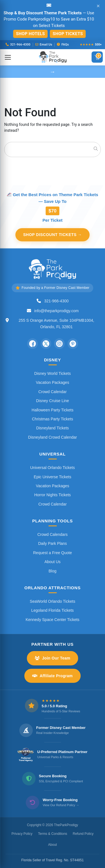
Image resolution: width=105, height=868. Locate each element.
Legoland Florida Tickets (53, 610)
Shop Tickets (68, 34)
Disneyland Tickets (53, 428)
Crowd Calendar (53, 392)
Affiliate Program (52, 676)
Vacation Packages (53, 382)
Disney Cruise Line (53, 401)
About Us (53, 562)
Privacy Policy (22, 834)
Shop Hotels (31, 34)
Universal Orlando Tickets (53, 468)
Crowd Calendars (52, 534)
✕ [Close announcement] (98, 6)
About (53, 845)
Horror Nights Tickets (53, 495)
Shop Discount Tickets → (53, 235)
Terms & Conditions (53, 834)
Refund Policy (83, 834)
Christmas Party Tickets (53, 419)
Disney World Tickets (52, 373)
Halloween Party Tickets (53, 410)
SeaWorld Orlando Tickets (52, 601)
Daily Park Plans (53, 543)
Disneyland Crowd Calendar (52, 437)
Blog (52, 571)
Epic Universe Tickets (53, 477)
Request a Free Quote (53, 553)
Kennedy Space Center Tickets (52, 620)
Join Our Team (53, 658)
